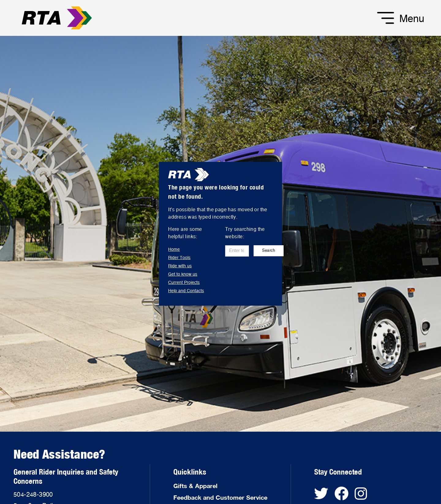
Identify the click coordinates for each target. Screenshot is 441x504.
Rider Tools (179, 258)
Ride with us (180, 266)
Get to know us (183, 274)
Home (174, 250)
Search (269, 251)
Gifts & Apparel (195, 486)
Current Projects (184, 283)
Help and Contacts (186, 291)
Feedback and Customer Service (220, 497)
